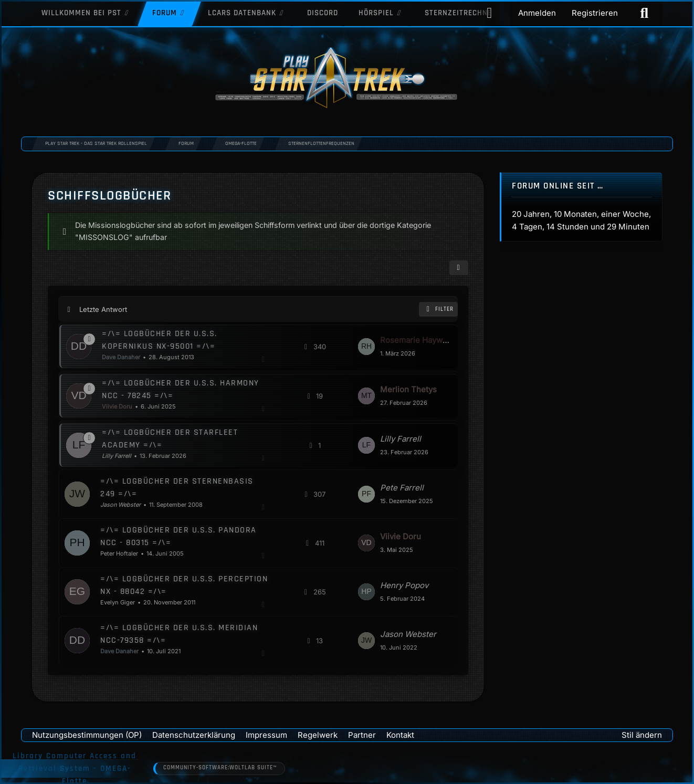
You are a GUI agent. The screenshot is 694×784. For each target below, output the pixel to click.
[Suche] (644, 13)
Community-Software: (220, 768)
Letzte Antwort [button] (103, 309)
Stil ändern (642, 735)
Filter (438, 309)
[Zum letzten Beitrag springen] (366, 347)
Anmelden (537, 13)
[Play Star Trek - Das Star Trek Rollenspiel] (347, 79)
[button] (458, 268)
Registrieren (595, 13)
